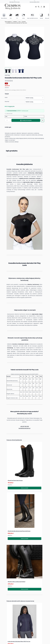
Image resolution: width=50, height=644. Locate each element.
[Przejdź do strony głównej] (13, 7)
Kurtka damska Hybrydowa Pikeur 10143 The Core (19, 641)
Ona (19, 22)
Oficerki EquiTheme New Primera (15, 480)
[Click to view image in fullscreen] (25, 46)
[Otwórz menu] (36, 7)
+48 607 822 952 (25, 426)
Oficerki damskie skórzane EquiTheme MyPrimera (19, 531)
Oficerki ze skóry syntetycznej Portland (16, 582)
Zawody (24, 22)
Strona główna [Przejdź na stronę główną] (8, 22)
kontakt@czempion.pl (25, 428)
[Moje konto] (41, 7)
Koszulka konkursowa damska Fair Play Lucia (17, 23)
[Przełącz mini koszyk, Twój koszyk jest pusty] (44, 7)
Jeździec (15, 22)
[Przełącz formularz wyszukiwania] (39, 7)
